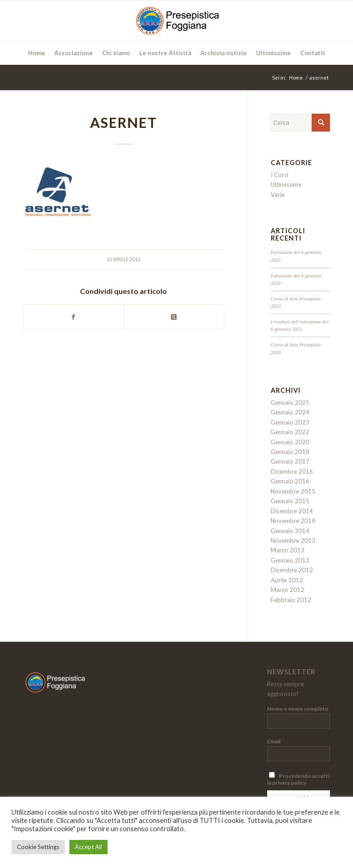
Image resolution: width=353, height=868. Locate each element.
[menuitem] (37, 53)
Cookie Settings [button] (38, 847)
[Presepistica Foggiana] (176, 21)
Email (274, 741)
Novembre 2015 (293, 491)
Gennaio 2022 (290, 432)
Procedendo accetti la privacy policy (298, 779)
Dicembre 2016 (292, 471)
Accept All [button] (88, 847)
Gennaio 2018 (290, 452)
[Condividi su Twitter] (174, 317)
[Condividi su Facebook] (74, 317)
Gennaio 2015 (290, 501)
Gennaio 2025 (290, 402)
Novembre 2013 (293, 540)
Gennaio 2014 (290, 531)
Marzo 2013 (288, 550)
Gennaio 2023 (290, 422)
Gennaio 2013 (290, 560)
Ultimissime (286, 184)
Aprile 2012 (287, 580)
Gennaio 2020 (290, 442)
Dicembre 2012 (292, 570)
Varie (278, 195)
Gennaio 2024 (290, 412)
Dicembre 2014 (292, 511)
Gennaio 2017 (290, 461)
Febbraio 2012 (291, 600)
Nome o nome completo (298, 709)
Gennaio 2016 (290, 481)
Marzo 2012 (288, 590)
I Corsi (279, 175)
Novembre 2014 (293, 521)
